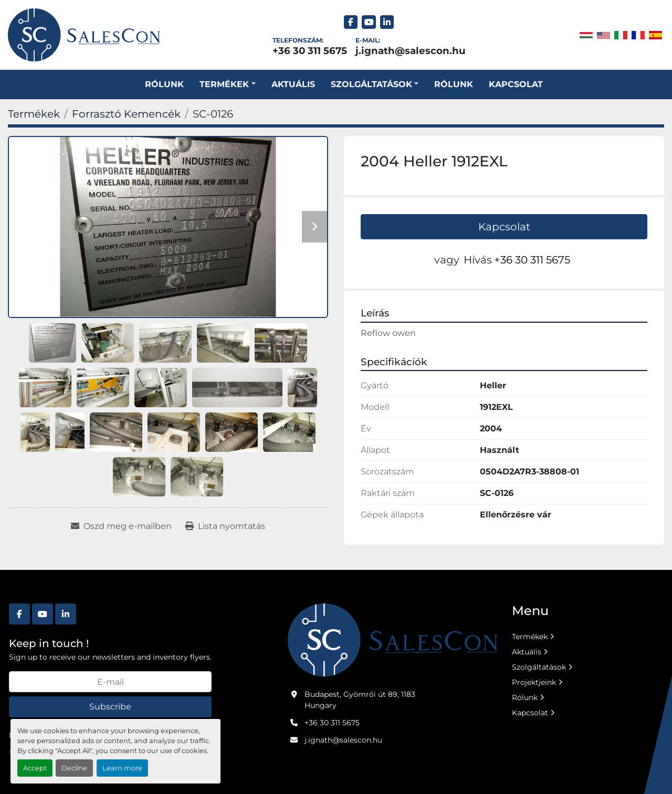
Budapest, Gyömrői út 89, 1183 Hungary (360, 700)
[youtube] (369, 22)
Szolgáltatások (539, 667)
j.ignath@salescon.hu (411, 51)
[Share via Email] (121, 526)
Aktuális (293, 84)
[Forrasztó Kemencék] (126, 114)
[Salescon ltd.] (393, 639)
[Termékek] (34, 114)
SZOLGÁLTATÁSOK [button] (371, 84)
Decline (74, 768)
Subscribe (110, 707)
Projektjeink (534, 682)
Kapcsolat (516, 84)
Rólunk (164, 84)
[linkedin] (387, 22)
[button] (227, 84)
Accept (35, 768)
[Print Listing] (225, 526)
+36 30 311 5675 (310, 51)
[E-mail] (110, 682)
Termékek (224, 84)
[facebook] (351, 22)
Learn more (122, 768)
